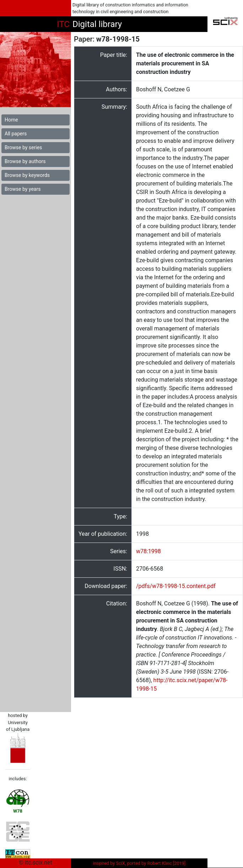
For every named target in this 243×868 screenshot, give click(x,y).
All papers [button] (16, 134)
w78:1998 (148, 551)
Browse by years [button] (23, 189)
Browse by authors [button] (25, 161)
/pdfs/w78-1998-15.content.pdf (176, 586)
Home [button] (11, 120)
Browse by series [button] (23, 147)
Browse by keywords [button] (27, 175)
